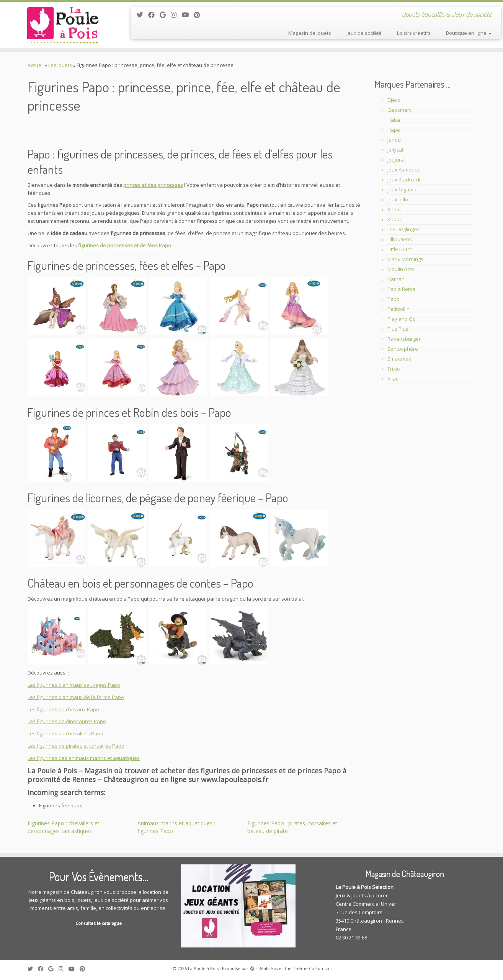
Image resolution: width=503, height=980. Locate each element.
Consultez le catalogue (99, 923)
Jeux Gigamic (402, 189)
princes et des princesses (153, 185)
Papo (394, 299)
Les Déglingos (403, 229)
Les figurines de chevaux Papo (63, 709)
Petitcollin (398, 309)
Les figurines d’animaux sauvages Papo (74, 685)
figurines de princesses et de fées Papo (125, 245)
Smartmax (399, 359)
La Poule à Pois (203, 968)
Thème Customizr (311, 968)
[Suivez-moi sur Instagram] (176, 15)
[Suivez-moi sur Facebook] (154, 15)
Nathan (396, 279)
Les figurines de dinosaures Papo (67, 721)
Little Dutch (400, 249)
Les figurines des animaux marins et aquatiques (84, 758)
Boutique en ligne (469, 33)
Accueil (36, 65)
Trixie (394, 369)
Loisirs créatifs (414, 33)
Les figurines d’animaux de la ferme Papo (76, 697)
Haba (394, 120)
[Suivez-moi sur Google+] (165, 15)
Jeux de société (364, 33)
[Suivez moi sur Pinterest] (199, 15)
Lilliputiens (400, 239)
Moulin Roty (401, 269)
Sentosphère (403, 349)
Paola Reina (401, 289)
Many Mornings (405, 259)
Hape (394, 130)
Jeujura (396, 160)
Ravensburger (404, 339)
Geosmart (399, 110)
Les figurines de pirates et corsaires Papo (76, 746)
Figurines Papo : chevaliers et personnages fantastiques (64, 827)
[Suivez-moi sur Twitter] (142, 15)
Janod (394, 140)
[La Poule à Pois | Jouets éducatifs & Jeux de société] (58, 25)
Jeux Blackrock (404, 180)
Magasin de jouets (310, 33)
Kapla (394, 219)
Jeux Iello (398, 199)
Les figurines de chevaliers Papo (65, 733)
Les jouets (60, 65)
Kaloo (394, 209)
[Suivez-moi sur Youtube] (188, 15)
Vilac (393, 379)
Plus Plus (398, 329)
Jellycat (395, 150)
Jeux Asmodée (404, 170)
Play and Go (402, 319)
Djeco (394, 100)
